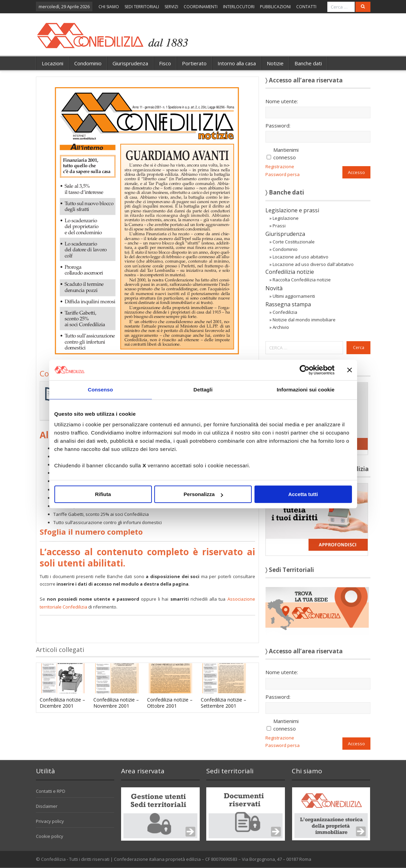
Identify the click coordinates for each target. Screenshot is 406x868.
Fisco (165, 63)
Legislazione (286, 218)
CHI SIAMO (109, 7)
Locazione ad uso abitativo (300, 257)
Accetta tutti (303, 494)
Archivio (281, 327)
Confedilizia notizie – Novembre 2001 (116, 703)
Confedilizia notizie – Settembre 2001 (224, 703)
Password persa (283, 174)
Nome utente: (282, 101)
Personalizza (203, 494)
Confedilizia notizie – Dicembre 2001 (62, 703)
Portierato (194, 63)
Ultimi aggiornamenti (294, 296)
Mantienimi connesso (286, 153)
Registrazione (280, 166)
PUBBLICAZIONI (275, 7)
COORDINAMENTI (201, 7)
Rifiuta (103, 494)
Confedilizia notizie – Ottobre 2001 (170, 703)
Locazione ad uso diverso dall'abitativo (313, 264)
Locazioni (53, 63)
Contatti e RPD (51, 791)
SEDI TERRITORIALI (142, 7)
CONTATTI (306, 7)
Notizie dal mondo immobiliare (304, 320)
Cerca (359, 348)
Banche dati (308, 63)
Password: (278, 125)
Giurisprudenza (130, 63)
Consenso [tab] (100, 390)
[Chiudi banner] (350, 370)
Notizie (275, 63)
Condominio (88, 63)
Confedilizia (285, 312)
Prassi (279, 226)
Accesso (356, 172)
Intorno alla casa (237, 63)
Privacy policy (50, 821)
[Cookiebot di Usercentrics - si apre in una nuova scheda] (305, 370)
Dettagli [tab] (203, 390)
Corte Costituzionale (294, 242)
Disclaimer (47, 806)
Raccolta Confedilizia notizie (302, 280)
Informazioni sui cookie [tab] (306, 390)
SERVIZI (171, 7)
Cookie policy (50, 836)
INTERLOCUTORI (239, 7)
